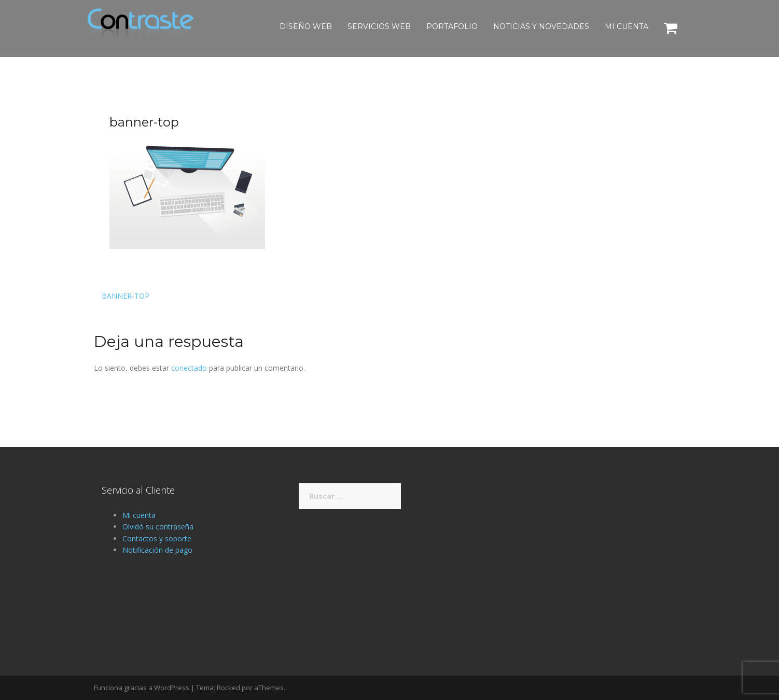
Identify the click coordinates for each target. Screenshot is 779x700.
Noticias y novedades (541, 26)
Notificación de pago (157, 550)
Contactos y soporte (157, 538)
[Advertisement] (587, 556)
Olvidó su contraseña (158, 527)
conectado (189, 368)
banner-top (126, 296)
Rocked (228, 688)
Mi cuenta (627, 26)
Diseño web (306, 26)
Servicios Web (379, 26)
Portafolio (452, 26)
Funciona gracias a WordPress (142, 688)
